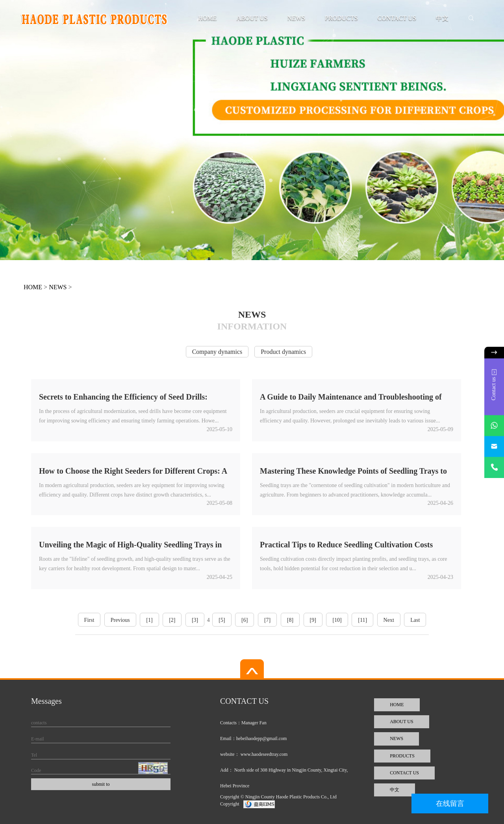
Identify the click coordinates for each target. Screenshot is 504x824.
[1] (149, 620)
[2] (172, 620)
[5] (222, 620)
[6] (245, 620)
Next (389, 620)
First (89, 620)
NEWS (296, 18)
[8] (290, 620)
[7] (267, 620)
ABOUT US (252, 18)
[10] (337, 620)
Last (415, 620)
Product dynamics (283, 352)
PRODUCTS (341, 18)
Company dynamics (217, 352)
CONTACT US (397, 18)
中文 (442, 18)
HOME (207, 18)
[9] (313, 620)
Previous (120, 620)
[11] (362, 620)
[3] (195, 620)
